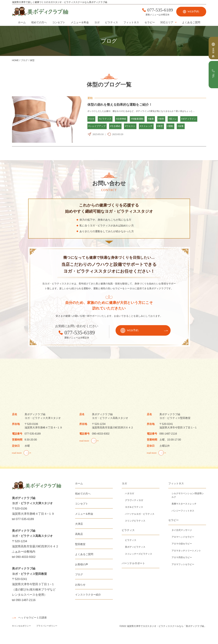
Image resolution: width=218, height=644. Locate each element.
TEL (213, 76)
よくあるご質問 (191, 22)
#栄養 (181, 126)
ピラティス (112, 22)
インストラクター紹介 (88, 595)
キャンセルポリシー (22, 626)
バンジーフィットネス (183, 511)
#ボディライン (189, 119)
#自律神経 (121, 119)
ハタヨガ (129, 493)
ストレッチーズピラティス (139, 554)
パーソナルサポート (133, 563)
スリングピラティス (135, 521)
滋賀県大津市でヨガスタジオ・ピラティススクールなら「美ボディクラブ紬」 (167, 626)
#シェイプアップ (97, 126)
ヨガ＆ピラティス (134, 507)
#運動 (170, 126)
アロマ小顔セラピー (182, 544)
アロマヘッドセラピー (183, 537)
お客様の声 (82, 564)
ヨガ (97, 22)
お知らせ (80, 585)
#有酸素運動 (137, 119)
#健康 (151, 119)
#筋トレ (173, 119)
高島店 (79, 534)
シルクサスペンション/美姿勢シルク (188, 495)
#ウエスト (130, 126)
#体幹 (161, 119)
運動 (90, 98)
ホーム (22, 22)
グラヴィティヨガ (134, 500)
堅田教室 (80, 544)
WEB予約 (193, 12)
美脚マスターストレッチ (184, 504)
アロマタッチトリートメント (186, 551)
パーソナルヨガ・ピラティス (140, 514)
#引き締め (115, 126)
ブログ (79, 574)
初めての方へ (39, 22)
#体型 (160, 126)
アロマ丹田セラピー (182, 557)
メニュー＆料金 (80, 22)
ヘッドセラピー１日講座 (33, 618)
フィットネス (131, 22)
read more (17, 453)
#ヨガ (91, 119)
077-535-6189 (160, 10)
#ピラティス (105, 119)
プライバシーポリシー (47, 626)
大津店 (79, 524)
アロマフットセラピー (183, 564)
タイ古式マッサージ (182, 530)
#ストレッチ (146, 126)
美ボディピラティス (135, 547)
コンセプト (59, 22)
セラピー (150, 22)
